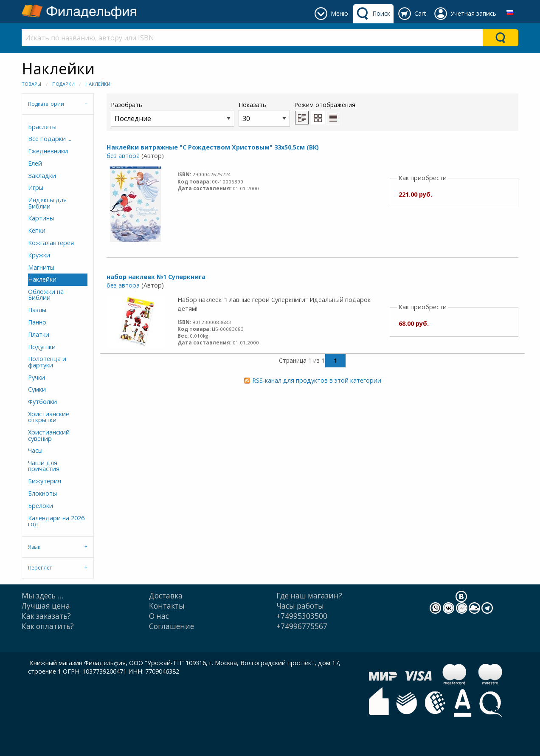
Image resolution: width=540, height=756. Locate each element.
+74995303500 (302, 616)
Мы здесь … (42, 596)
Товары (31, 84)
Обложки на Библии (46, 295)
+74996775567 (302, 626)
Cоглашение (172, 626)
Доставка (166, 596)
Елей (35, 163)
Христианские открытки (49, 417)
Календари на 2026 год (56, 521)
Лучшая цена (46, 606)
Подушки (42, 347)
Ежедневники (48, 151)
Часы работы (300, 606)
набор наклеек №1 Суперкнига (156, 277)
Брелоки (41, 506)
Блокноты (42, 493)
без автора (123, 156)
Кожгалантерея (51, 243)
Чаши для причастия (44, 466)
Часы (35, 450)
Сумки (37, 389)
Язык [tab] (34, 547)
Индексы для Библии (47, 203)
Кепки (37, 230)
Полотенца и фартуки (47, 362)
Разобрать (173, 114)
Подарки (63, 84)
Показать (264, 114)
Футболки (42, 402)
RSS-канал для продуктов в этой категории (317, 380)
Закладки (42, 176)
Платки (39, 334)
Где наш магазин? (309, 596)
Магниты (41, 267)
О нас (159, 616)
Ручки (37, 377)
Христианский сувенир (49, 435)
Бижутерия (45, 481)
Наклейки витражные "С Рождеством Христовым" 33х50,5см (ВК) (213, 147)
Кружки (39, 255)
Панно (37, 322)
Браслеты (42, 127)
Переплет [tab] (40, 568)
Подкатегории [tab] (46, 104)
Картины (41, 218)
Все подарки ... (50, 139)
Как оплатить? (48, 626)
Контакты (167, 606)
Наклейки (98, 84)
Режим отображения (325, 105)
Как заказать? (46, 616)
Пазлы (37, 310)
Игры (36, 188)
